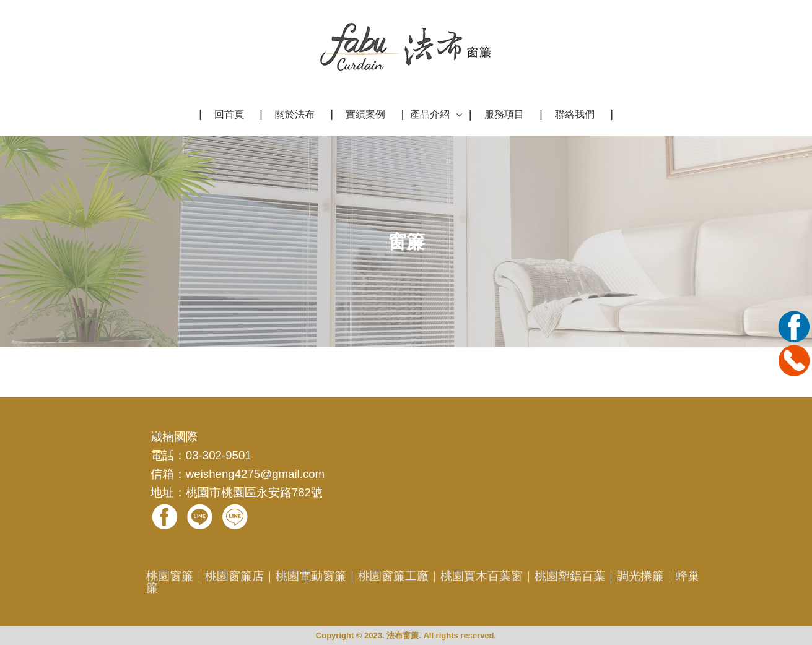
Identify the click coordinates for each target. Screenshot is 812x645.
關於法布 (295, 114)
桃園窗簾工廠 (393, 576)
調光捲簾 (640, 576)
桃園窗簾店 (234, 576)
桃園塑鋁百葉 (570, 576)
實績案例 (365, 114)
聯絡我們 (575, 114)
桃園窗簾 (170, 576)
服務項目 (504, 114)
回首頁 (229, 114)
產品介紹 (430, 114)
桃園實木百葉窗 (482, 576)
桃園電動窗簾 (311, 576)
